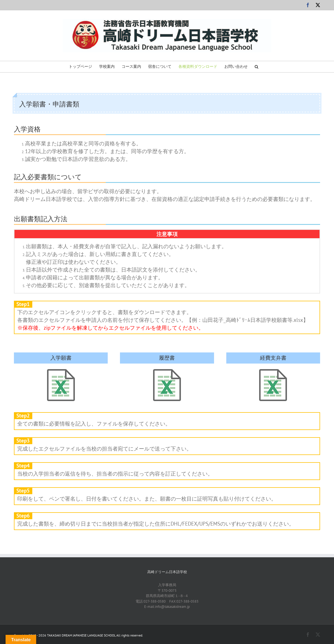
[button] (256, 67)
